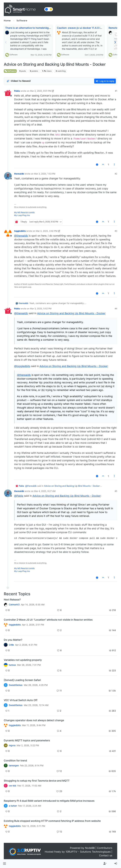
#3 (116, 231)
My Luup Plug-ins (22, 215)
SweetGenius (16, 685)
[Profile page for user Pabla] (8, 93)
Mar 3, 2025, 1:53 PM (45, 174)
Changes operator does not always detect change (34, 720)
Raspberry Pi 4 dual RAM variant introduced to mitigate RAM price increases (49, 801)
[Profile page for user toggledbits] (8, 233)
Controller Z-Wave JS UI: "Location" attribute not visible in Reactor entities (48, 620)
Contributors (105, 848)
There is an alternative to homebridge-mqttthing (34, 28)
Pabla (17, 91)
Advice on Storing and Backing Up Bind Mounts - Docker (71, 313)
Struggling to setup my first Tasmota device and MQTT (37, 781)
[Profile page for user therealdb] (8, 176)
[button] (4, 864)
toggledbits (20, 231)
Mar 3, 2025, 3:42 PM (47, 231)
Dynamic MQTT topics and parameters (27, 740)
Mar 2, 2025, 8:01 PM (41, 91)
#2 (116, 174)
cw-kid (12, 786)
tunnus (12, 665)
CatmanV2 (14, 605)
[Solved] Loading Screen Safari (22, 680)
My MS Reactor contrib (24, 212)
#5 (116, 491)
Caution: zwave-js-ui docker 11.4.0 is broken (84, 28)
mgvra (12, 745)
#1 (116, 91)
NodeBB (90, 848)
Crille (11, 645)
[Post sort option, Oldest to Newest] (19, 81)
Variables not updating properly (23, 660)
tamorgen (14, 766)
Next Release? (12, 600)
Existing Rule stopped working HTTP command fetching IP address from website (52, 821)
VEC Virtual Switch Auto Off (21, 700)
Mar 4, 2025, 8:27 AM (45, 491)
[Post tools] (115, 164)
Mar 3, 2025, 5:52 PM (41, 309)
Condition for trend (15, 760)
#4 (116, 309)
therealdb (19, 174)
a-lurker (13, 806)
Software (13, 55)
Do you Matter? (13, 640)
